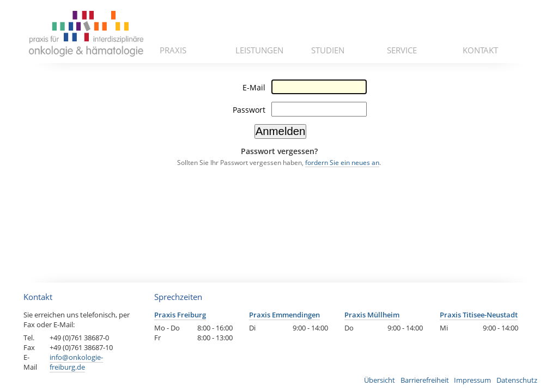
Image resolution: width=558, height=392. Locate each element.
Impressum (472, 380)
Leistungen (259, 50)
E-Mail (254, 87)
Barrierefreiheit (425, 380)
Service (402, 50)
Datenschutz (517, 380)
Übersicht (380, 380)
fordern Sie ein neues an (342, 163)
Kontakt (480, 50)
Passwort (249, 110)
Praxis (173, 50)
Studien (328, 50)
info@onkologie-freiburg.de (76, 362)
